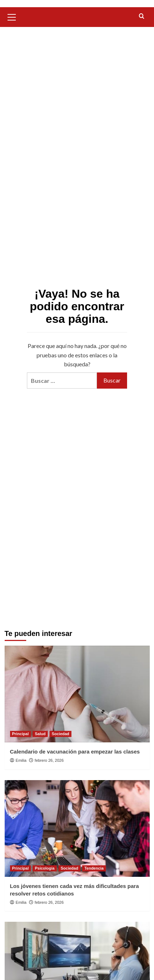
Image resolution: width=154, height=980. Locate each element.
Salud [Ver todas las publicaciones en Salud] (40, 734)
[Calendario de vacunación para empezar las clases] (77, 694)
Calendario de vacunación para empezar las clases (75, 752)
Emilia (21, 760)
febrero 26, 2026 (49, 760)
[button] (12, 16)
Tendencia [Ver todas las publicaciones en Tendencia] (94, 868)
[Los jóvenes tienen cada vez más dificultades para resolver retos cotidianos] (77, 828)
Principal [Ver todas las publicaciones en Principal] (20, 734)
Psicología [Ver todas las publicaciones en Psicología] (45, 868)
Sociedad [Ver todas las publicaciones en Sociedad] (60, 734)
